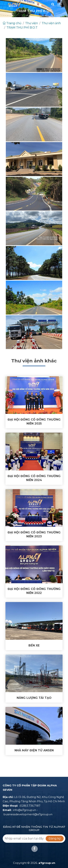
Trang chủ (12, 23)
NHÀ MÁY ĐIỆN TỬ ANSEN (34, 750)
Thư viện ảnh (51, 23)
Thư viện (32, 23)
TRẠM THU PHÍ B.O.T (22, 28)
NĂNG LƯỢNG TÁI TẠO (34, 698)
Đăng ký (55, 838)
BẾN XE (34, 645)
